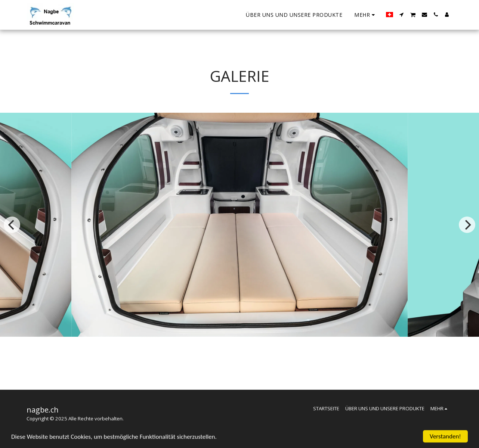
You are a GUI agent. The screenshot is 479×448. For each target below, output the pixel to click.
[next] (467, 225)
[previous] (12, 225)
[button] (402, 15)
